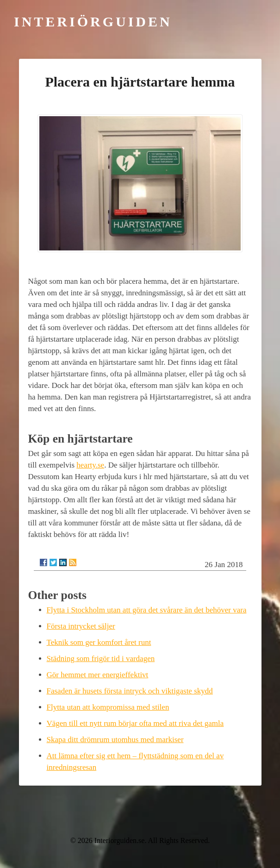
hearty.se (90, 465)
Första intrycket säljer (81, 626)
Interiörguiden (93, 22)
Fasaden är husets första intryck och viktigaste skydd (130, 691)
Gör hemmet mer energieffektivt (98, 675)
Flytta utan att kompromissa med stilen (108, 707)
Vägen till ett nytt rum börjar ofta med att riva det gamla (135, 723)
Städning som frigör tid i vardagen (101, 659)
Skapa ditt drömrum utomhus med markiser (115, 740)
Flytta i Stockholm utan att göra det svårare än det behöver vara (147, 610)
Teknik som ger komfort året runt (99, 642)
